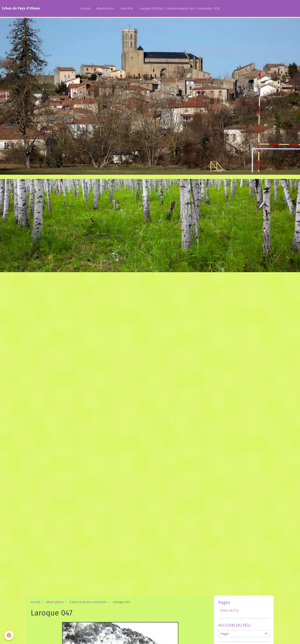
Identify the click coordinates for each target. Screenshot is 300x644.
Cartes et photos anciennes (88, 602)
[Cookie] (9, 635)
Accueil (85, 8)
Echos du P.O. (230, 610)
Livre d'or (127, 8)
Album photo (105, 8)
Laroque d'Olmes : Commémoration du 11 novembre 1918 (180, 8)
